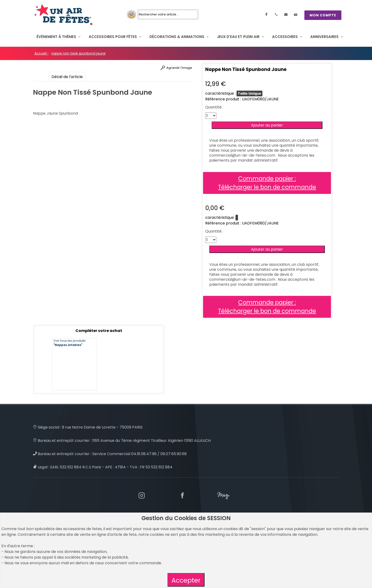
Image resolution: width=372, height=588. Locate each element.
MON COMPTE (323, 15)
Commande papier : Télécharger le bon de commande (267, 183)
